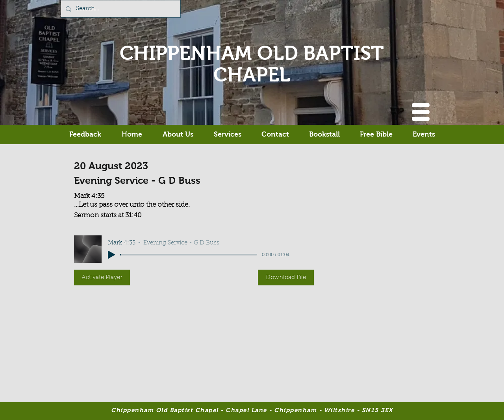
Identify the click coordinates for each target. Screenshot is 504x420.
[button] (421, 112)
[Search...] (120, 9)
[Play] (111, 255)
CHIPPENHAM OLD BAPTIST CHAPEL (252, 64)
